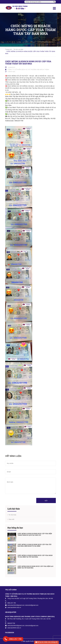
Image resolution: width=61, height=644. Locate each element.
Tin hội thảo (12, 515)
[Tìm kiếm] (54, 2)
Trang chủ (8, 49)
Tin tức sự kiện (18, 49)
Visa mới (11, 519)
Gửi (46, 501)
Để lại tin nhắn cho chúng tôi (46, 642)
